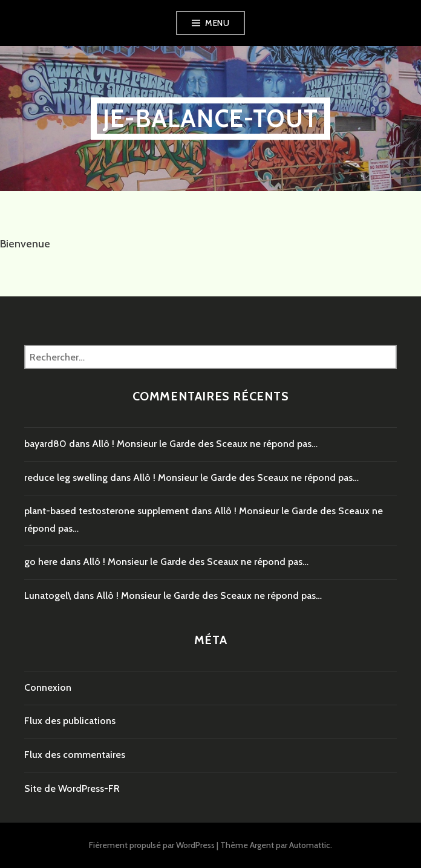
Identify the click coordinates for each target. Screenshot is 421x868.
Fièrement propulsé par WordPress (152, 845)
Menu (217, 23)
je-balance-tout (211, 118)
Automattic (310, 845)
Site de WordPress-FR (72, 788)
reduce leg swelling (66, 478)
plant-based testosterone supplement (106, 511)
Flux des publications (70, 721)
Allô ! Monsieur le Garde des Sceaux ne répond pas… (205, 444)
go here (41, 562)
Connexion (48, 687)
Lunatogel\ (47, 596)
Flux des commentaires (75, 755)
